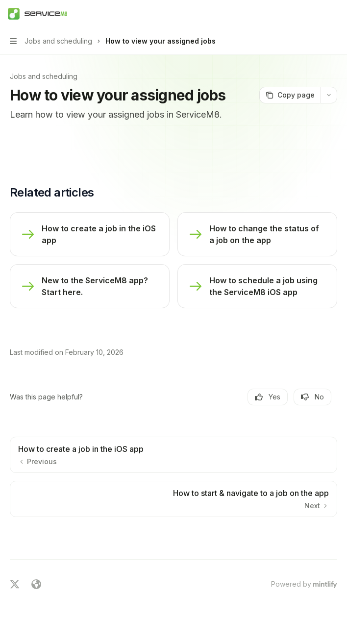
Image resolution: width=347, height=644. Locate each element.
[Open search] (316, 14)
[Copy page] (290, 95)
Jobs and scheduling (44, 76)
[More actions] (334, 14)
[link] (90, 234)
